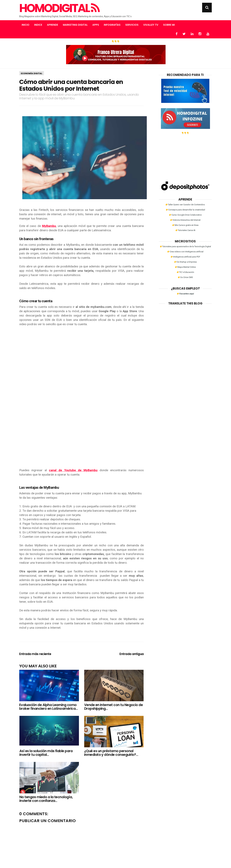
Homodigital (59, 8)
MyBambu (49, 226)
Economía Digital (32, 73)
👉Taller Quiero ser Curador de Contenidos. (185, 205)
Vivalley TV (151, 25)
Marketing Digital (75, 25)
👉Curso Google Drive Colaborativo (185, 215)
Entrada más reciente (35, 654)
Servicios (132, 25)
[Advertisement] (81, 441)
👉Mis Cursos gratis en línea (185, 225)
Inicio (26, 25)
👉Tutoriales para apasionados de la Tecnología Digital (185, 246)
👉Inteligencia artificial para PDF (185, 257)
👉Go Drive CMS (185, 277)
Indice (38, 25)
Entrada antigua (132, 654)
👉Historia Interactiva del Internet (185, 220)
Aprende (53, 25)
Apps (96, 25)
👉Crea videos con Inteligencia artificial (185, 252)
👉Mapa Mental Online (185, 267)
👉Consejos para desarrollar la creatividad (185, 210)
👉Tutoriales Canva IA (185, 230)
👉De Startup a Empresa (185, 262)
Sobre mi (169, 25)
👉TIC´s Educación (185, 272)
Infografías (112, 25)
